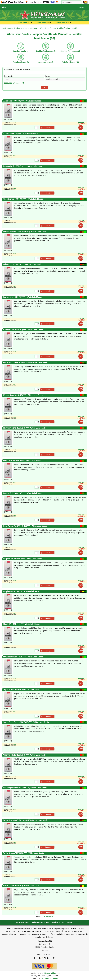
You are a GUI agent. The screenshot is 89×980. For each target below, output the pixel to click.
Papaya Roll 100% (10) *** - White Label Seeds (23, 493)
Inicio (4, 7)
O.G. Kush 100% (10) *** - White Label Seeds (22, 461)
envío (14, 123)
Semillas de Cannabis (29, 28)
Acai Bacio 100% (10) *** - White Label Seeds (22, 101)
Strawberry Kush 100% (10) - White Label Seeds (23, 657)
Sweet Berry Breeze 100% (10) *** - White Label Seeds (26, 722)
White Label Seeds (47, 28)
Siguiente (49, 916)
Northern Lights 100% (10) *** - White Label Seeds (24, 428)
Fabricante (8, 76)
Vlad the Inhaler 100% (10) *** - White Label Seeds (24, 755)
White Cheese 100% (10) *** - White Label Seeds (23, 853)
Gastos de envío (23, 922)
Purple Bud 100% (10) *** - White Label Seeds (22, 559)
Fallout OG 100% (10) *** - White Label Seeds (22, 264)
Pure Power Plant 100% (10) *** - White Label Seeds (25, 526)
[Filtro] (44, 72)
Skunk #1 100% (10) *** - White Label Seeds (22, 624)
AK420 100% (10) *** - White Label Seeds (21, 134)
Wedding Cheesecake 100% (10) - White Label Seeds (25, 788)
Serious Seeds (61, 22)
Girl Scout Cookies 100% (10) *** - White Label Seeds (25, 362)
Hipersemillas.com (52, 973)
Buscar (44, 87)
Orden (48, 76)
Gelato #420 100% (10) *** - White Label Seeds (23, 330)
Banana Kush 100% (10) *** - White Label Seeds (23, 166)
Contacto (69, 922)
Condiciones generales (40, 922)
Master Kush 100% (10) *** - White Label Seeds (23, 395)
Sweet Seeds (42, 22)
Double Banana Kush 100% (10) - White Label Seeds (25, 232)
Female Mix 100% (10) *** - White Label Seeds (23, 297)
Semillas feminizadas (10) (67, 28)
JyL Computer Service (50, 978)
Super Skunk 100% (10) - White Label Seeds (21, 689)
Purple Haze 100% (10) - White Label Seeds (21, 591)
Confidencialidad (57, 922)
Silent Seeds (23, 22)
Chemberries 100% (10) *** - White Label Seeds (23, 199)
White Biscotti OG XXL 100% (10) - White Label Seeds (25, 820)
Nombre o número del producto (17, 70)
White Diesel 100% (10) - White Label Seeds (21, 886)
